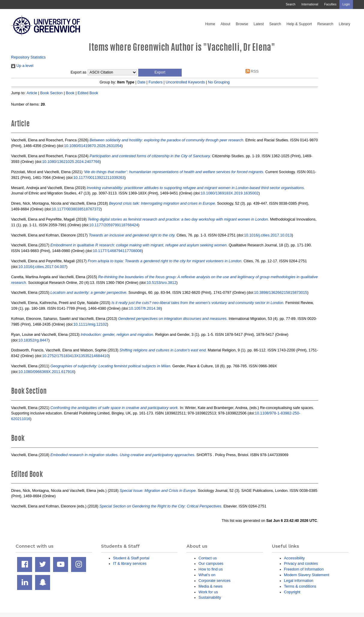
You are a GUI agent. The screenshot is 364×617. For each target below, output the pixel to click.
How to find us (211, 569)
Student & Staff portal (131, 558)
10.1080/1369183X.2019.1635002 (230, 193)
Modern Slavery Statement (307, 575)
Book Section (51, 93)
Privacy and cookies (301, 563)
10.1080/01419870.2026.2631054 (92, 146)
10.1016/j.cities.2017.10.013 (268, 235)
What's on (207, 575)
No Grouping (219, 82)
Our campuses (211, 563)
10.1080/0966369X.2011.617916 (46, 372)
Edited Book (88, 93)
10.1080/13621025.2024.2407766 (71, 162)
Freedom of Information (304, 569)
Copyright (292, 592)
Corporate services (215, 581)
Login (346, 4)
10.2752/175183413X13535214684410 (75, 356)
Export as (79, 72)
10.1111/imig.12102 (90, 324)
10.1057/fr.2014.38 (145, 308)
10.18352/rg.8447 (33, 340)
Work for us (208, 592)
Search (291, 4)
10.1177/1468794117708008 (117, 251)
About (225, 24)
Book (70, 93)
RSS (251, 71)
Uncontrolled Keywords (185, 82)
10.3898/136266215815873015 (280, 292)
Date (141, 82)
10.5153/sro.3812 (161, 283)
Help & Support (299, 24)
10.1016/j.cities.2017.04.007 (42, 267)
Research (325, 24)
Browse (242, 24)
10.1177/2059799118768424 (114, 225)
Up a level (22, 66)
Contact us (208, 558)
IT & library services (130, 563)
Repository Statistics (28, 57)
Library (345, 24)
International (310, 4)
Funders (155, 82)
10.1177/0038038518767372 (76, 209)
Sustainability (210, 597)
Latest (259, 24)
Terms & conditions (300, 586)
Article (32, 93)
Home (210, 24)
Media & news (210, 586)
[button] (160, 73)
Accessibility (294, 558)
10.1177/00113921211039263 (99, 178)
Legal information (299, 581)
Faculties (330, 4)
